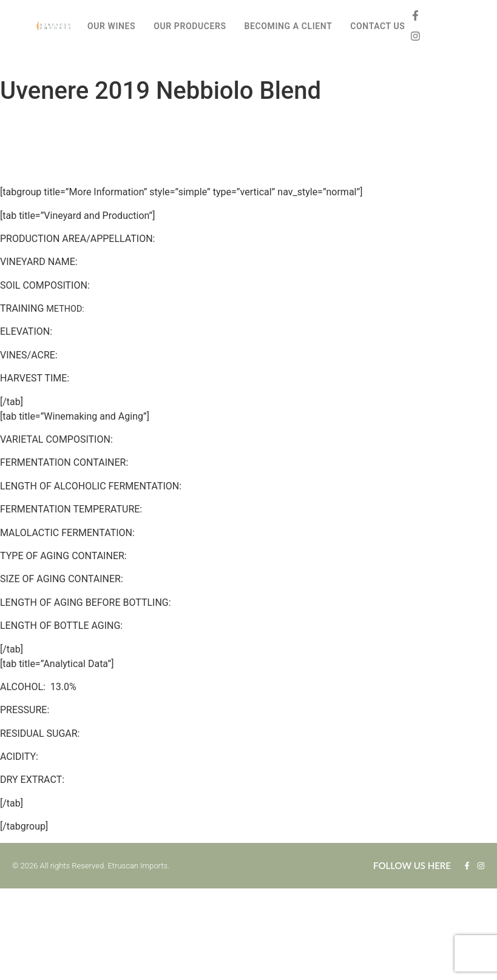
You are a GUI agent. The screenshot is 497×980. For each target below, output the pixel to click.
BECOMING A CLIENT (289, 26)
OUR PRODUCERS (190, 26)
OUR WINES (111, 26)
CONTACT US (377, 26)
